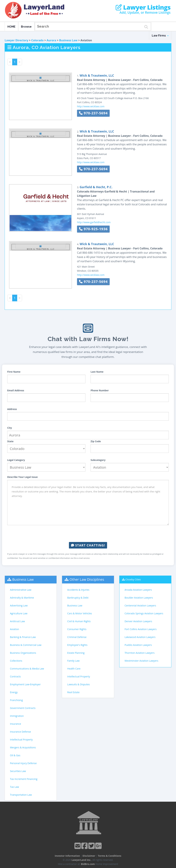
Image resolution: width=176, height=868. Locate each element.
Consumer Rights (77, 629)
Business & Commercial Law (26, 645)
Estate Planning (76, 653)
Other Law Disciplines (87, 579)
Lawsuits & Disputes (78, 684)
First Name (14, 372)
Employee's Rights (77, 645)
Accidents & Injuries (78, 590)
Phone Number (100, 390)
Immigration (17, 716)
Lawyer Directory (16, 40)
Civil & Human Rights (79, 621)
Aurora (51, 40)
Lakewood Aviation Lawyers (140, 637)
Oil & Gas (15, 755)
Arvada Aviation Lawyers (138, 590)
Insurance (15, 724)
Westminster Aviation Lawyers (141, 661)
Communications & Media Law (27, 669)
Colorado (37, 40)
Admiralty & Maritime (22, 598)
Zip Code (96, 441)
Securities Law (18, 771)
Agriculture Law (19, 613)
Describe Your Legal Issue (22, 477)
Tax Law (14, 787)
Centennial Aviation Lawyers (140, 605)
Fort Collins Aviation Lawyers (141, 629)
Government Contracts (23, 708)
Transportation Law (21, 795)
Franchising (16, 700)
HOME (11, 27)
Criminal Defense (77, 637)
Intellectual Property (21, 740)
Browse (26, 27)
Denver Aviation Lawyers (138, 621)
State (10, 441)
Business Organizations (23, 653)
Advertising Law (19, 605)
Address (12, 409)
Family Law (73, 661)
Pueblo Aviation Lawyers (138, 645)
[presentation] (88, 534)
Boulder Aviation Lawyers (139, 598)
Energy (14, 692)
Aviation (15, 629)
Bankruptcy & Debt (78, 598)
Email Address (16, 390)
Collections (16, 661)
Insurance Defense (20, 732)
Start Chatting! (88, 545)
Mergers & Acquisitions (23, 747)
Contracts (15, 676)
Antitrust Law (17, 621)
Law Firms (160, 36)
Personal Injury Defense (23, 763)
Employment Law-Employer (25, 684)
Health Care (74, 669)
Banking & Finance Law (23, 637)
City (10, 428)
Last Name (97, 372)
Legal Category (16, 460)
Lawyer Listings (143, 7)
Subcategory (98, 460)
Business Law (68, 40)
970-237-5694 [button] (93, 113)
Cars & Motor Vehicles (79, 613)
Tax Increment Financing (24, 779)
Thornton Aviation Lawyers (140, 653)
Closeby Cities (133, 579)
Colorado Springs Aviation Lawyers (144, 613)
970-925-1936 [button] (93, 229)
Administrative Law (21, 590)
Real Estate (73, 692)
